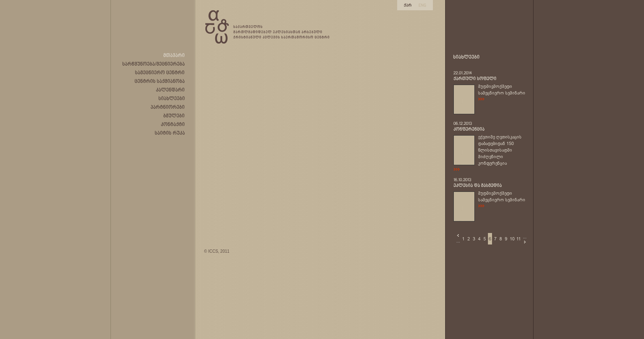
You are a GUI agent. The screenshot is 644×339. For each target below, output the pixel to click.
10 (512, 239)
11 (519, 239)
